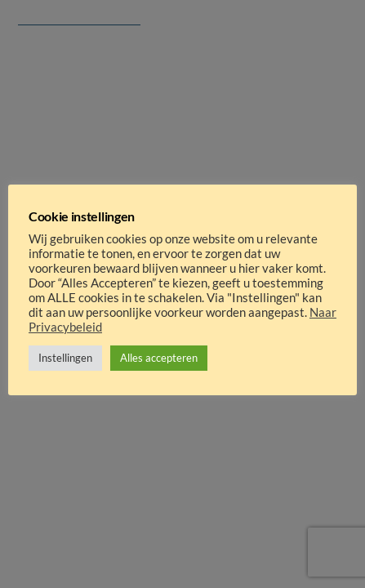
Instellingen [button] (65, 358)
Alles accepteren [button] (159, 358)
